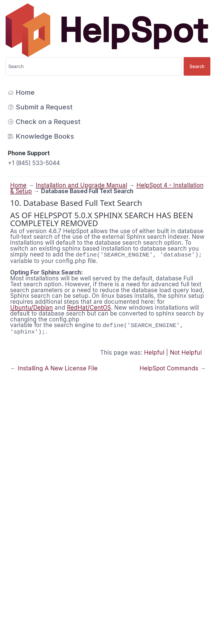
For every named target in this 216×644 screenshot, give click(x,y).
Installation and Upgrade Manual (81, 185)
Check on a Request (44, 122)
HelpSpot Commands (169, 368)
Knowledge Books (41, 136)
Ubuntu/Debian (31, 308)
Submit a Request (40, 107)
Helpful (154, 353)
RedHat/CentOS (89, 308)
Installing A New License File (58, 368)
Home (21, 92)
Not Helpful (186, 353)
